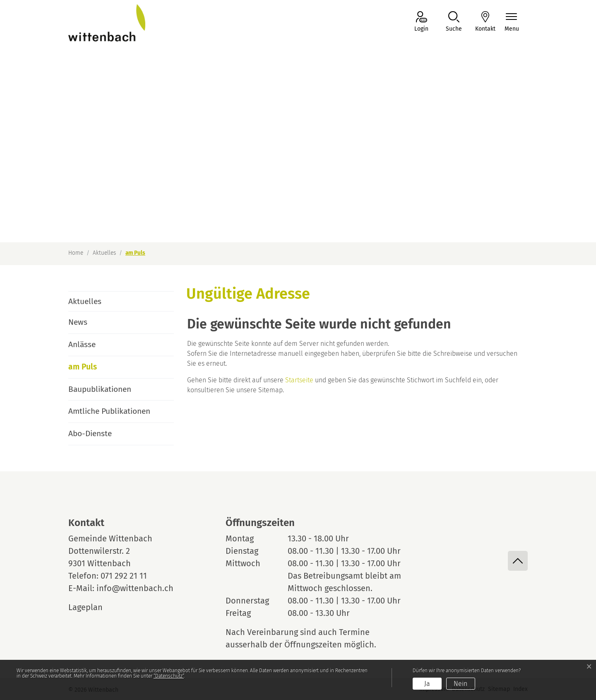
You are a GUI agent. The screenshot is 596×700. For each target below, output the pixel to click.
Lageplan (93, 607)
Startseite (299, 380)
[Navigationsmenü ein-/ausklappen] (512, 22)
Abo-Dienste (90, 433)
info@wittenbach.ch (135, 588)
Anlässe (82, 344)
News (78, 322)
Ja (427, 684)
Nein (460, 684)
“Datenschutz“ (169, 676)
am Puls (91, 370)
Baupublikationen (100, 389)
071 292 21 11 (124, 576)
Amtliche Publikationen (109, 411)
